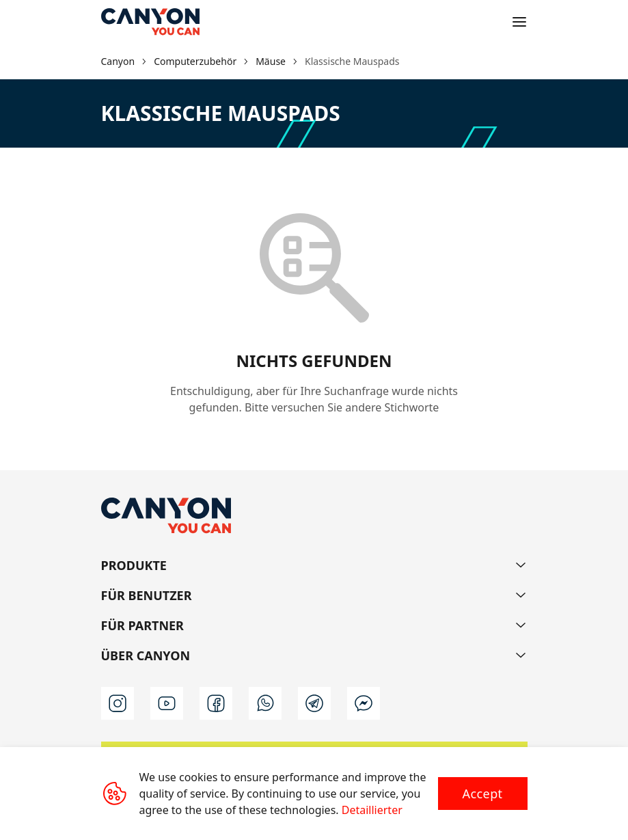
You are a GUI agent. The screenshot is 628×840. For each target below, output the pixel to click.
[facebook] (216, 703)
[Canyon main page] (150, 22)
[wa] (265, 703)
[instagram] (118, 703)
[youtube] (167, 703)
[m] (364, 703)
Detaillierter (372, 810)
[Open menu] (519, 22)
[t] (314, 703)
